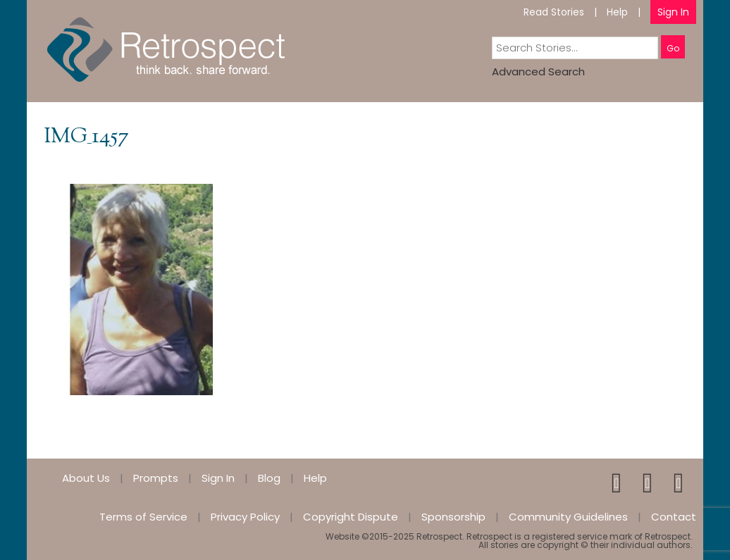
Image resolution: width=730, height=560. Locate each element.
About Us (86, 478)
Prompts (156, 478)
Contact (674, 517)
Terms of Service (143, 517)
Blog (269, 478)
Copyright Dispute (351, 517)
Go (673, 48)
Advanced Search (538, 71)
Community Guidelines (568, 517)
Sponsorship (453, 517)
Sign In (673, 12)
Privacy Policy (245, 517)
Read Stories (554, 12)
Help (617, 12)
